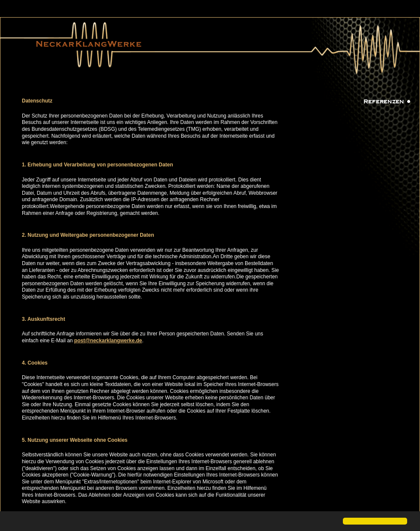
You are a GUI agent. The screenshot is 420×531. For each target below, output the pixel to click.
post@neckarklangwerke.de (108, 341)
